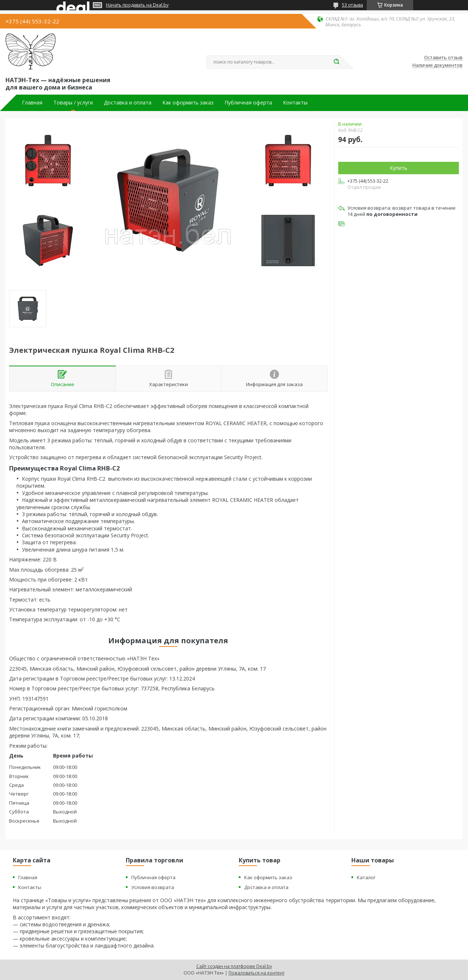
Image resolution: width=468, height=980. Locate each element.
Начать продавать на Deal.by (137, 5)
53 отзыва (352, 5)
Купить (399, 168)
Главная (32, 103)
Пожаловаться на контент (256, 973)
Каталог (366, 877)
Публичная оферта (248, 103)
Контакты (295, 103)
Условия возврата (153, 887)
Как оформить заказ (188, 103)
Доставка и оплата (128, 103)
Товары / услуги (73, 103)
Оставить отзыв (443, 58)
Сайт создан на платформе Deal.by (234, 966)
